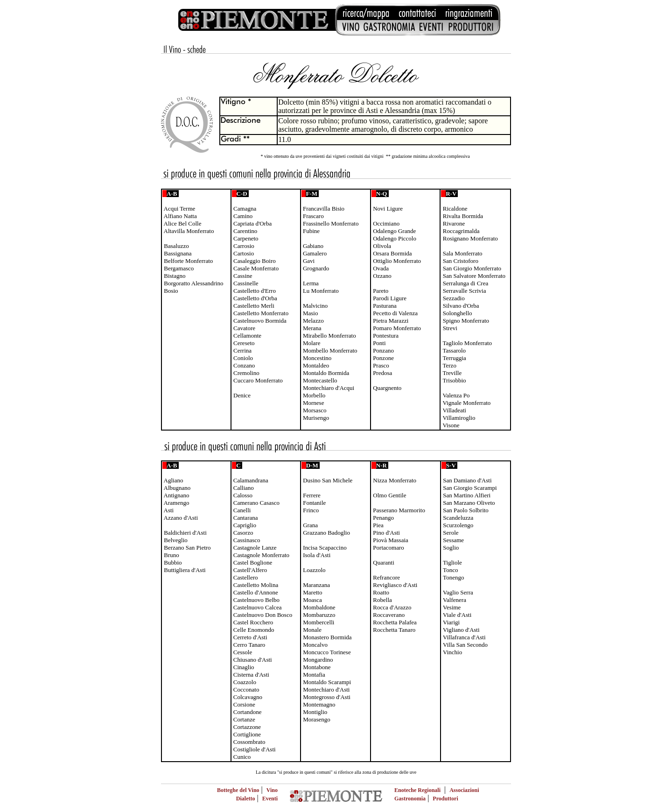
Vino (272, 790)
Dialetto (246, 799)
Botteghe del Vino (238, 790)
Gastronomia (410, 799)
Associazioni (464, 790)
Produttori (445, 799)
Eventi (270, 799)
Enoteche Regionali (417, 790)
